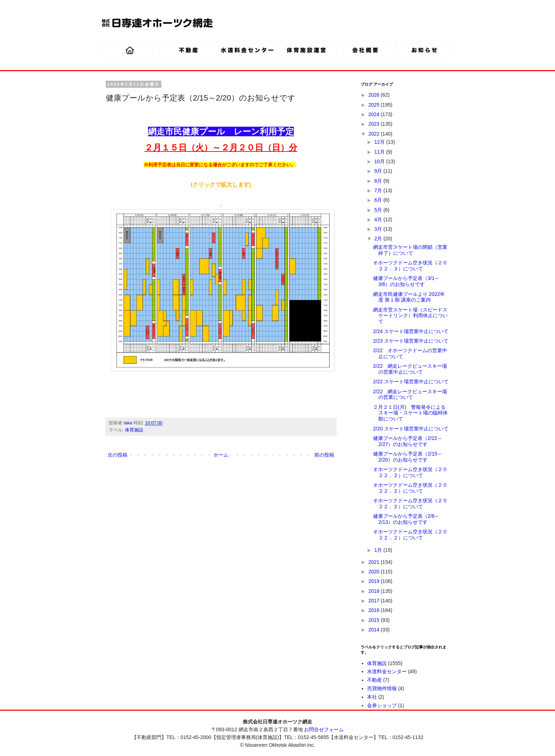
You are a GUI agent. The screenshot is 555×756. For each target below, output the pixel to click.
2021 (375, 562)
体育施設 (134, 430)
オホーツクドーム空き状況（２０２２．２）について (410, 472)
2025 (375, 105)
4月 (379, 219)
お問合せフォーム (324, 729)
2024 (375, 114)
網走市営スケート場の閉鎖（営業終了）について (410, 250)
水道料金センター (387, 671)
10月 (380, 161)
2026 (375, 95)
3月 (379, 229)
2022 (375, 134)
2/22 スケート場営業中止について (411, 382)
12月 (380, 142)
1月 (379, 550)
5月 (379, 210)
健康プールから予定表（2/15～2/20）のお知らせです (408, 457)
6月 (379, 200)
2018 (375, 591)
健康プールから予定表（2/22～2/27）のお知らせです (408, 441)
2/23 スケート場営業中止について (411, 341)
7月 (379, 190)
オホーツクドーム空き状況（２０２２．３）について (410, 266)
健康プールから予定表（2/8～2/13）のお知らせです (406, 519)
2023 (375, 124)
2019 (375, 581)
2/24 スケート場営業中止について (411, 331)
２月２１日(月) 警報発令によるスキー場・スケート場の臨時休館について (410, 413)
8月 (379, 181)
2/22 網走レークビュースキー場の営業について (410, 394)
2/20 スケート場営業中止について (411, 429)
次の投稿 (118, 455)
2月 (379, 239)
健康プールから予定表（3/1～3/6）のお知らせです (406, 281)
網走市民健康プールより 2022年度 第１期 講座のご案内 (409, 297)
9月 (379, 171)
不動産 (374, 680)
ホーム (221, 455)
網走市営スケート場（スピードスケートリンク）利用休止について (410, 316)
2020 (375, 572)
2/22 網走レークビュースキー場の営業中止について (410, 369)
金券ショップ (382, 705)
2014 (375, 630)
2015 (375, 620)
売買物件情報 (382, 688)
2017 (375, 601)
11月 (380, 152)
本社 (372, 697)
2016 (375, 610)
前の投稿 (324, 455)
